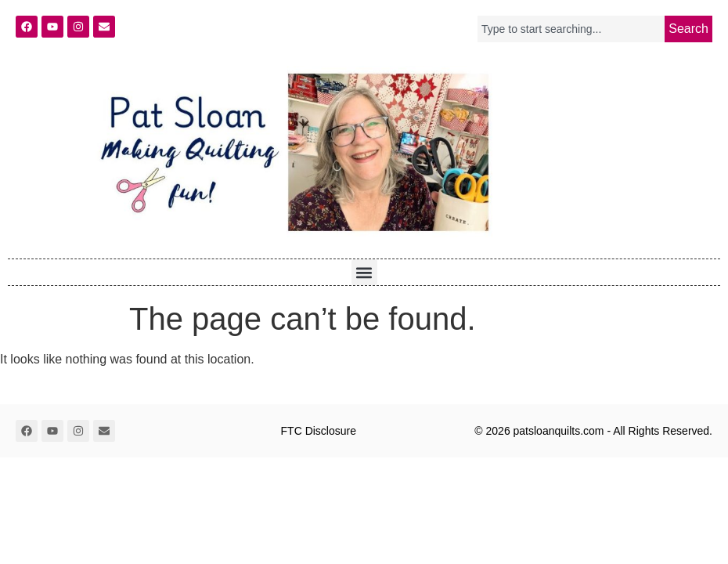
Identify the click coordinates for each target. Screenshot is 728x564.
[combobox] (571, 29)
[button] (364, 272)
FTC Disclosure (319, 431)
